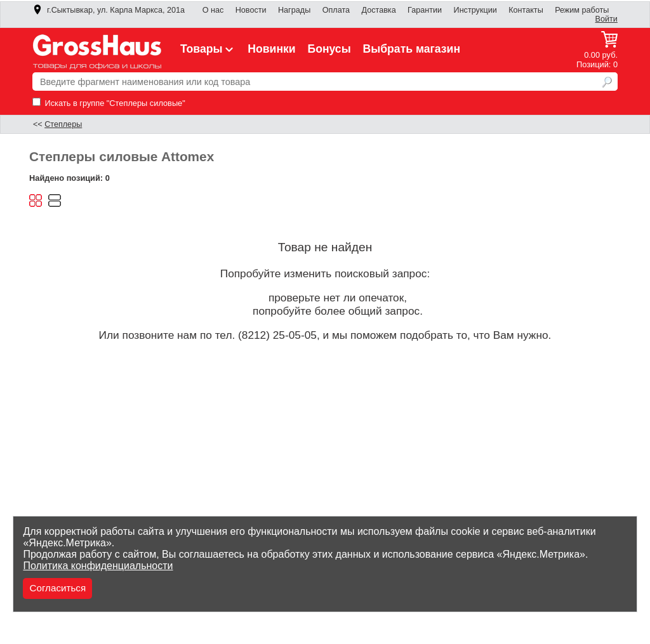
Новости (251, 10)
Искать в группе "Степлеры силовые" (109, 103)
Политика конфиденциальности (98, 566)
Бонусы (329, 49)
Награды (294, 10)
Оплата (336, 10)
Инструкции (475, 10)
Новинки (271, 49)
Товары (208, 49)
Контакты (526, 10)
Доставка (378, 10)
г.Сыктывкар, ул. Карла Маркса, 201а (109, 10)
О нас (213, 10)
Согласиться (57, 588)
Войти (607, 19)
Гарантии (425, 10)
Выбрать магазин (412, 49)
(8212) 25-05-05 (277, 335)
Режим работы (582, 10)
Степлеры (63, 124)
